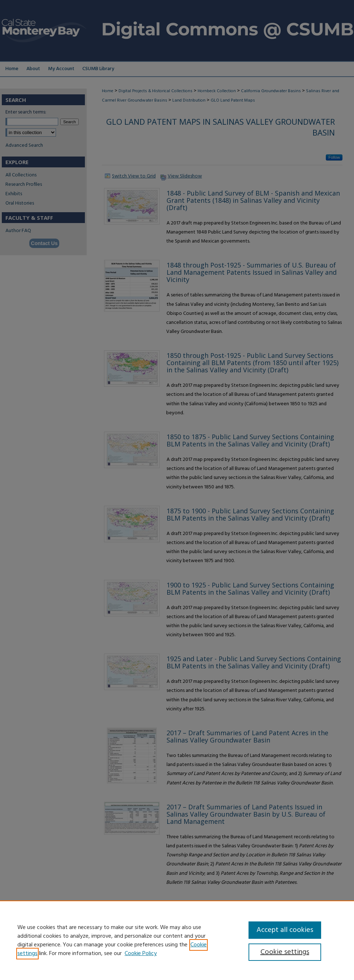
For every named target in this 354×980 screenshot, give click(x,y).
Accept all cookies (285, 930)
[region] (177, 940)
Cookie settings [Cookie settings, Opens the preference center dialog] (285, 952)
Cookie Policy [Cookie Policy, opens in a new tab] (141, 954)
